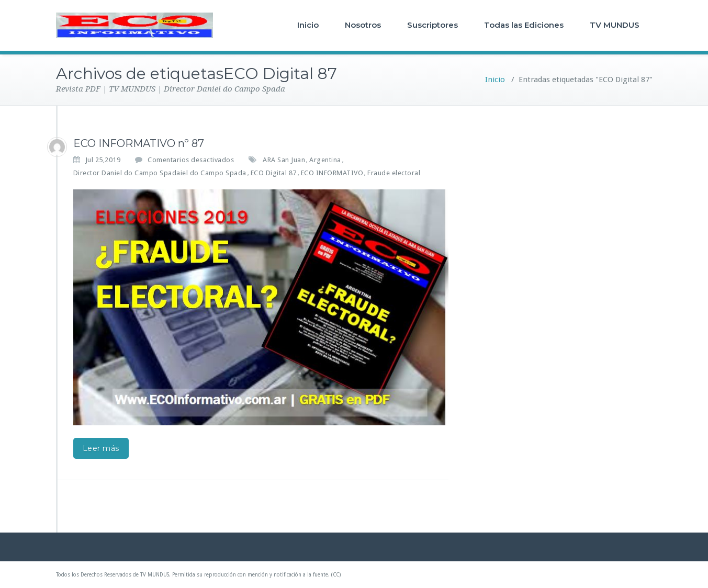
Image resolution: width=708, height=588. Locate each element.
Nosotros (363, 25)
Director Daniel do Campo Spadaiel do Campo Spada (160, 173)
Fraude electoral (394, 173)
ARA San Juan (284, 160)
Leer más (101, 448)
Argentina (325, 160)
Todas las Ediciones (524, 25)
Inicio (308, 25)
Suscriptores (432, 25)
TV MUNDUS (615, 25)
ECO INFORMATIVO (332, 173)
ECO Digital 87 (274, 173)
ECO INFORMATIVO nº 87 (139, 143)
